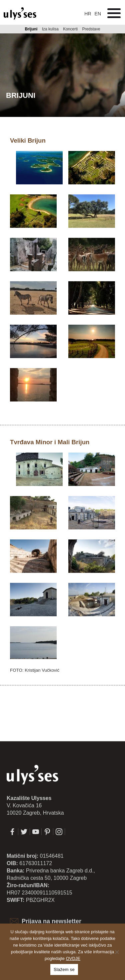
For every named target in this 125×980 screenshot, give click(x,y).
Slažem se (64, 969)
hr (88, 14)
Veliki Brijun (28, 140)
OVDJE (73, 958)
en (98, 14)
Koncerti (70, 29)
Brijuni (31, 29)
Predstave (91, 29)
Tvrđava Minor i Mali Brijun (50, 442)
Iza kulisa (50, 29)
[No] (117, 952)
